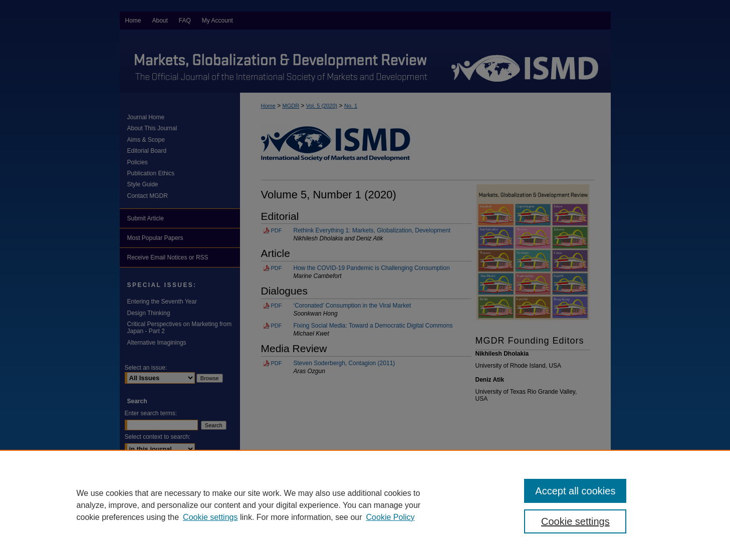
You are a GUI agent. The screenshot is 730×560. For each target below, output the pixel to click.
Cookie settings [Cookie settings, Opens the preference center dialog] (575, 521)
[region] (365, 505)
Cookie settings (210, 517)
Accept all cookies (575, 491)
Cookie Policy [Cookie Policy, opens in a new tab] (391, 517)
